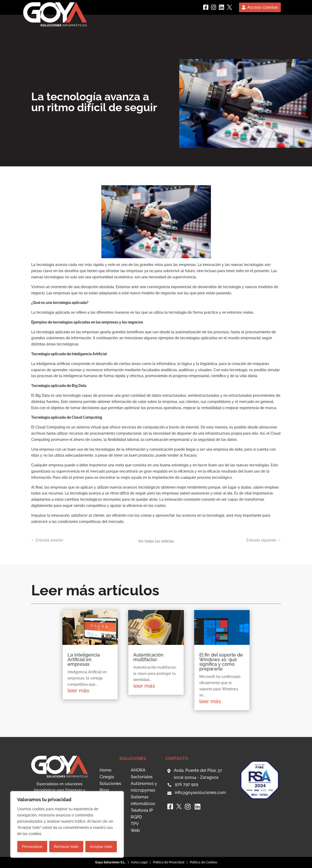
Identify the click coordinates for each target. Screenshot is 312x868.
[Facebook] (206, 7)
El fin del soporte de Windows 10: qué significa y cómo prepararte (221, 662)
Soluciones (110, 784)
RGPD (136, 817)
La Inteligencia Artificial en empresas (84, 659)
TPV (135, 824)
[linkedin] (221, 7)
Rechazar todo (66, 847)
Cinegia (107, 777)
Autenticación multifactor (148, 657)
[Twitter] (229, 7)
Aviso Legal (139, 862)
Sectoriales (142, 777)
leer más (78, 690)
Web (135, 830)
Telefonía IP (142, 810)
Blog (104, 790)
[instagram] (214, 7)
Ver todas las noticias (156, 541)
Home (105, 770)
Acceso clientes (263, 7)
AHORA (138, 770)
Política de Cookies (203, 862)
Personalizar (32, 847)
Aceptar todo (101, 847)
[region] (67, 824)
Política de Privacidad (169, 862)
